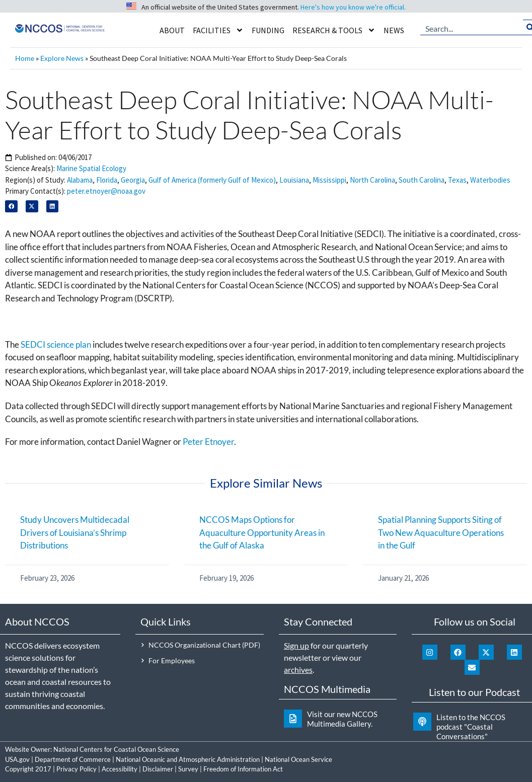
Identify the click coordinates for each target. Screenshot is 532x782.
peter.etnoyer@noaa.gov (106, 191)
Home (25, 58)
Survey (188, 769)
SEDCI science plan (56, 344)
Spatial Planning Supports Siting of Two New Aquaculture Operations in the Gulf (441, 532)
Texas (457, 180)
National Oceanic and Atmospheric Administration (188, 759)
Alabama (80, 180)
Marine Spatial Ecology (91, 168)
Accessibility (120, 769)
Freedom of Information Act (243, 769)
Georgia (133, 180)
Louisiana (294, 180)
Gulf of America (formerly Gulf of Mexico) (212, 180)
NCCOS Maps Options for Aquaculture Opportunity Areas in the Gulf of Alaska (262, 532)
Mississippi (329, 180)
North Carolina (372, 180)
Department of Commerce (73, 759)
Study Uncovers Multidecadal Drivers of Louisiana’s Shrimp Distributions (75, 532)
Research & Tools (334, 30)
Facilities (218, 30)
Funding (268, 30)
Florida (107, 180)
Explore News (62, 58)
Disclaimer (158, 769)
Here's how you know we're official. (353, 7)
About (172, 30)
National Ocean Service (298, 759)
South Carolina (422, 180)
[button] (11, 207)
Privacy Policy (77, 769)
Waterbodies (490, 180)
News (394, 30)
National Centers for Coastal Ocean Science (116, 749)
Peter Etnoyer (208, 442)
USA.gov (17, 759)
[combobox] (472, 28)
